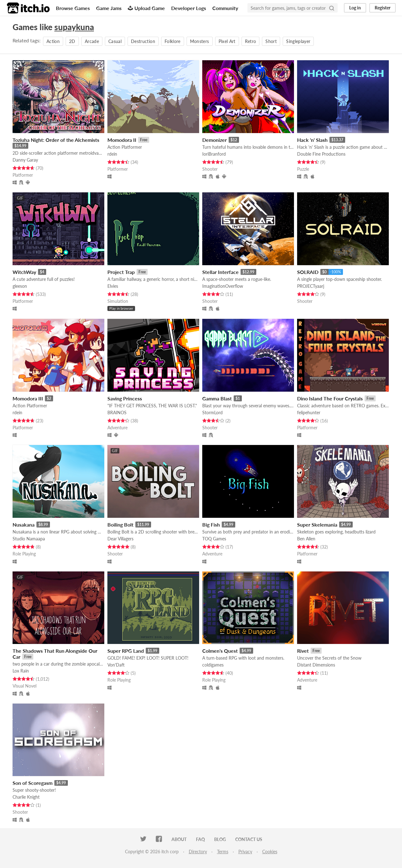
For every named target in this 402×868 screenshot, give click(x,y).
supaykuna (74, 27)
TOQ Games (214, 539)
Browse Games (73, 8)
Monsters (200, 41)
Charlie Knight (26, 797)
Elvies (113, 286)
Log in (355, 8)
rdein (112, 154)
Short (271, 41)
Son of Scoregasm (33, 783)
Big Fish (211, 525)
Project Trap (121, 272)
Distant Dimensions (316, 665)
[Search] (332, 8)
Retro (251, 41)
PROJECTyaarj (311, 286)
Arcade (92, 41)
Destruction (143, 41)
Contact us (249, 839)
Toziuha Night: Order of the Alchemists (56, 140)
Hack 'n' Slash (312, 140)
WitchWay (24, 272)
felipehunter (309, 413)
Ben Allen (306, 539)
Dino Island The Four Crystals (330, 398)
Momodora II (122, 140)
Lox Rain (21, 671)
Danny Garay (25, 160)
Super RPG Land (126, 651)
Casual (115, 41)
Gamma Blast (217, 398)
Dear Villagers (120, 539)
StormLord (212, 413)
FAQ (200, 839)
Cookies (270, 852)
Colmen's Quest (220, 651)
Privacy (245, 852)
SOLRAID (308, 272)
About (179, 839)
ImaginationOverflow (223, 286)
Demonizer (215, 140)
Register (383, 8)
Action (53, 41)
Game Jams (109, 8)
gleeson (20, 286)
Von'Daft (116, 665)
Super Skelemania (317, 525)
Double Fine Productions (321, 154)
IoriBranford (214, 154)
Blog (220, 839)
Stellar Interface (220, 272)
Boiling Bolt (120, 525)
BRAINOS (117, 413)
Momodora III (28, 398)
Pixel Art (227, 41)
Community (225, 8)
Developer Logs (189, 8)
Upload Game (146, 8)
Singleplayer (298, 41)
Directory (198, 852)
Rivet (303, 651)
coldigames (213, 665)
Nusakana (24, 525)
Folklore (173, 41)
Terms (223, 852)
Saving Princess (125, 398)
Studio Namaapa (29, 539)
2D (72, 41)
